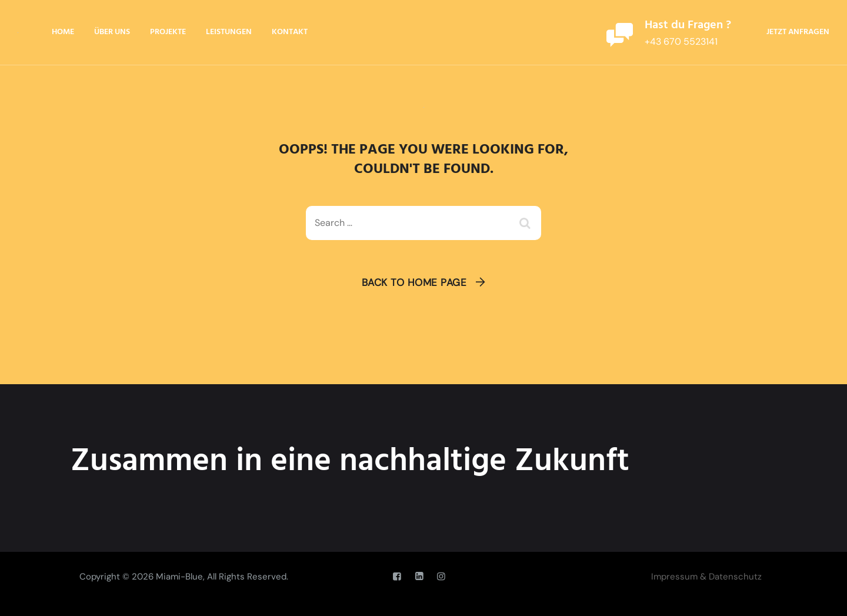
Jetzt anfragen (798, 32)
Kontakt (290, 32)
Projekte (168, 32)
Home (63, 32)
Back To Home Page (414, 282)
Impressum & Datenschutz (706, 577)
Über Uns (112, 32)
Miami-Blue (179, 577)
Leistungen (229, 32)
